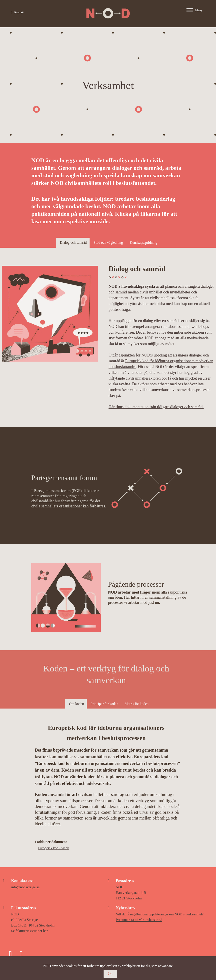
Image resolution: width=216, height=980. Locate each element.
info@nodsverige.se (25, 887)
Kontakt (18, 12)
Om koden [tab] (77, 704)
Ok (110, 974)
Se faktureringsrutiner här (29, 931)
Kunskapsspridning (144, 243)
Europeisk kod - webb (53, 848)
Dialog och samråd (73, 243)
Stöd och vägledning (108, 243)
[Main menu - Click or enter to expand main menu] (199, 10)
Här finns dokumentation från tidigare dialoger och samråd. (156, 407)
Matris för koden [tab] (137, 704)
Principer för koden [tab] (104, 704)
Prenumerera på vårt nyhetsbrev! (139, 920)
